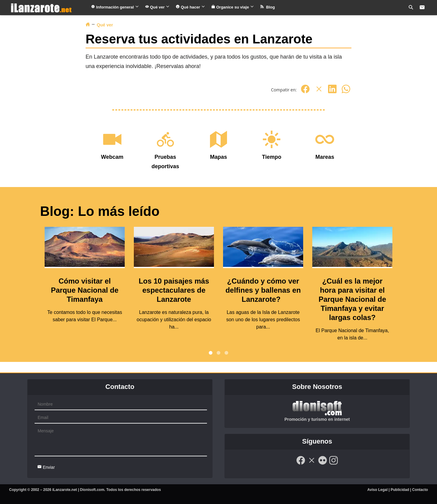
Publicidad (400, 490)
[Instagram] (334, 464)
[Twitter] (319, 92)
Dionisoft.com (92, 490)
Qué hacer (190, 7)
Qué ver (158, 7)
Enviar (46, 467)
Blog (268, 7)
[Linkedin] (332, 92)
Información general (115, 7)
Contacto (420, 490)
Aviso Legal (377, 490)
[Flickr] (323, 464)
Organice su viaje (233, 7)
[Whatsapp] (346, 92)
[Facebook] (305, 92)
